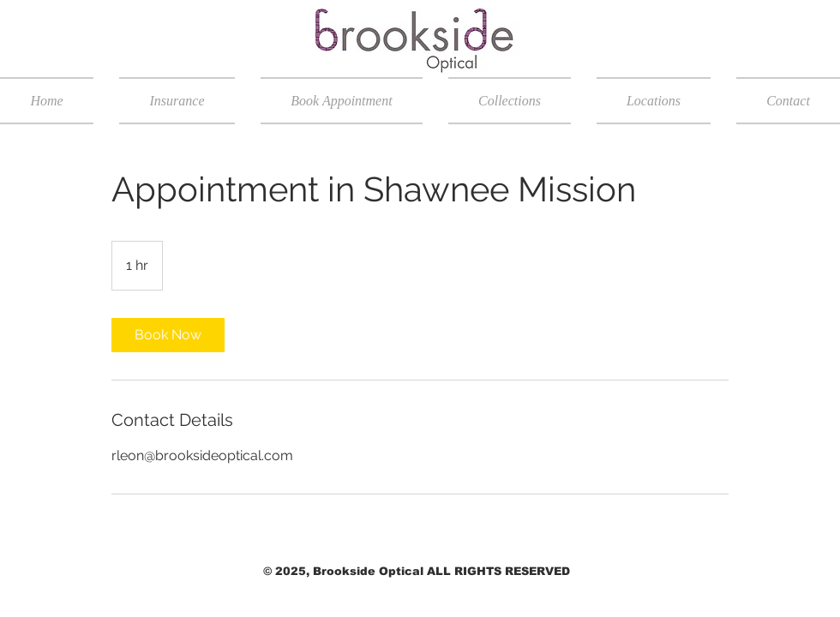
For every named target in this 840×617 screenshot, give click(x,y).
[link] (168, 335)
